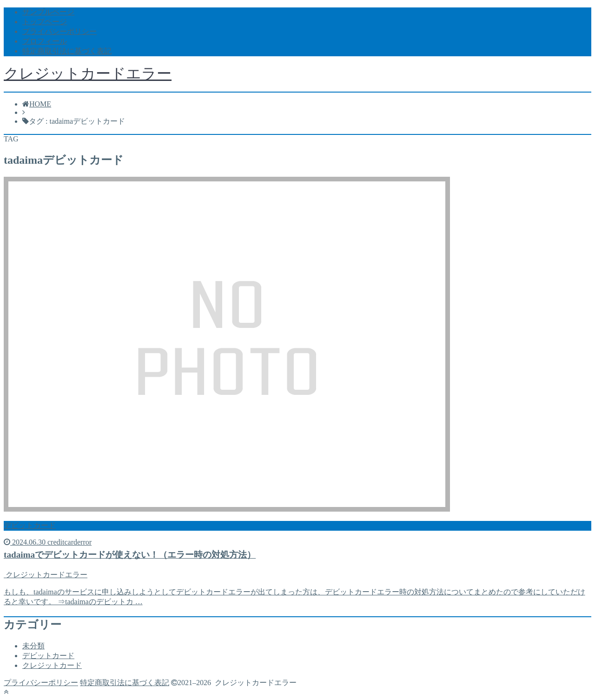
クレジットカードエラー (88, 73)
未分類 (33, 646)
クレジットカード (52, 665)
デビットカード (48, 656)
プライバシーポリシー (59, 31)
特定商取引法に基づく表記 (67, 51)
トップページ (45, 22)
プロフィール (45, 41)
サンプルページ (48, 12)
